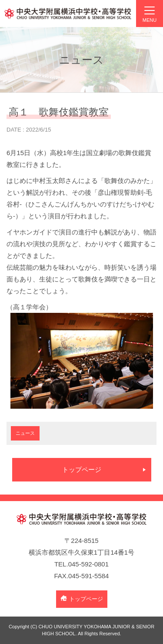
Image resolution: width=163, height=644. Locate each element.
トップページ (82, 469)
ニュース (25, 433)
